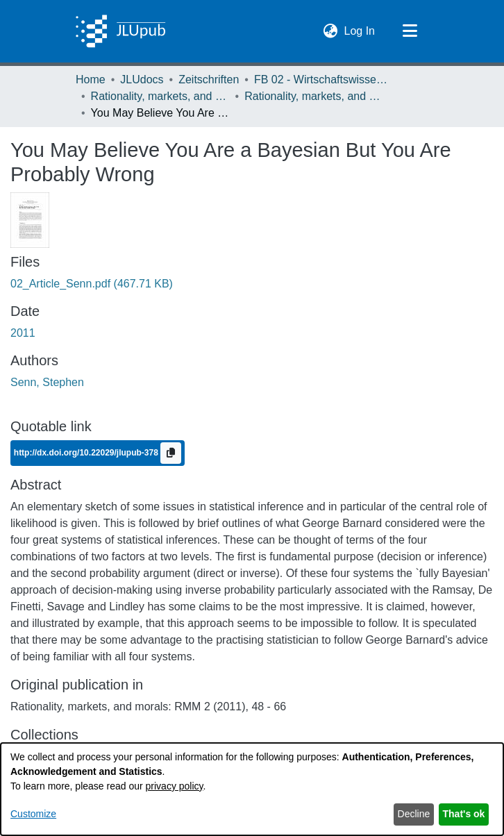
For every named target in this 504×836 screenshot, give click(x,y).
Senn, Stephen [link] (47, 382)
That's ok (464, 814)
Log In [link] (360, 30)
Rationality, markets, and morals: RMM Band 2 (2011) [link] (314, 96)
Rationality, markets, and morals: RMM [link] (160, 96)
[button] (331, 31)
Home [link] (91, 80)
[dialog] (252, 789)
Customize (33, 814)
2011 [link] (23, 333)
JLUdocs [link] (142, 80)
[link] (92, 284)
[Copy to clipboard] (171, 453)
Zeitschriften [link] (209, 80)
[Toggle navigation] (410, 31)
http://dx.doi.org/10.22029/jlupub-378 (87, 452)
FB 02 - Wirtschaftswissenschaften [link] (324, 80)
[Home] (120, 31)
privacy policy (175, 786)
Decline (414, 814)
